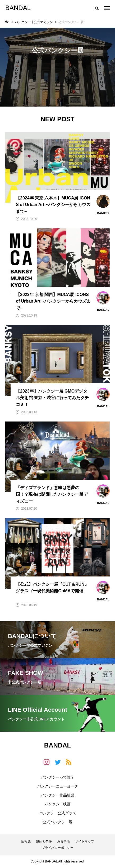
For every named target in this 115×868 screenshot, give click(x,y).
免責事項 (63, 841)
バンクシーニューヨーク (58, 786)
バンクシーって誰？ (58, 777)
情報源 (26, 841)
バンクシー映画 (58, 804)
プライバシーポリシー (58, 848)
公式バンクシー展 (58, 822)
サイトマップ (85, 841)
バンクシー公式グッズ (58, 813)
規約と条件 (44, 841)
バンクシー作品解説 (58, 795)
